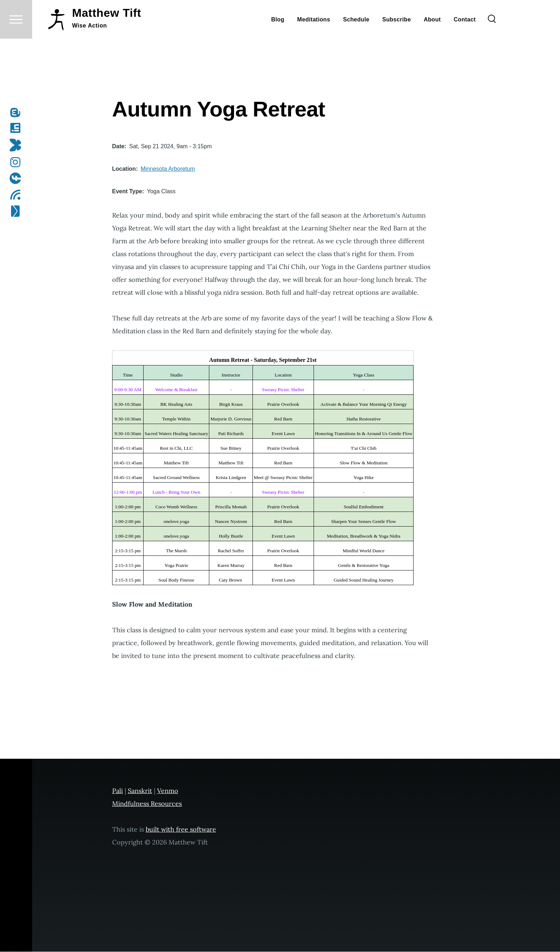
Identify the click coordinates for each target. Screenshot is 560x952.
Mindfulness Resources (147, 804)
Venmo (168, 791)
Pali (117, 791)
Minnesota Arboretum (168, 169)
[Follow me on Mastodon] (18, 113)
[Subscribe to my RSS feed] (18, 195)
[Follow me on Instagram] (18, 163)
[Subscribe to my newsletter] (18, 211)
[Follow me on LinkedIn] (18, 128)
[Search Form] (492, 45)
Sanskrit (140, 791)
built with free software (181, 830)
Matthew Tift (107, 39)
